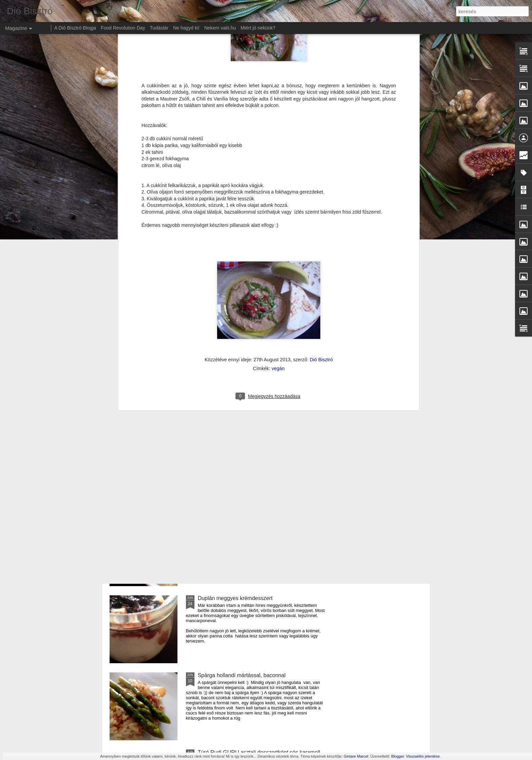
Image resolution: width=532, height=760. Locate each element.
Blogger (397, 756)
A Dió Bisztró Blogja (75, 28)
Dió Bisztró (321, 217)
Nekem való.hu (220, 28)
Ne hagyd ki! (186, 28)
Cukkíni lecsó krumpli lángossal (236, 444)
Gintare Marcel (356, 756)
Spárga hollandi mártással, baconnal (242, 675)
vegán (278, 226)
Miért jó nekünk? (258, 28)
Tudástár (159, 28)
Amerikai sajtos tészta (224, 521)
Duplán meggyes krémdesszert (235, 598)
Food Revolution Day (123, 28)
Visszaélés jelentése (423, 756)
